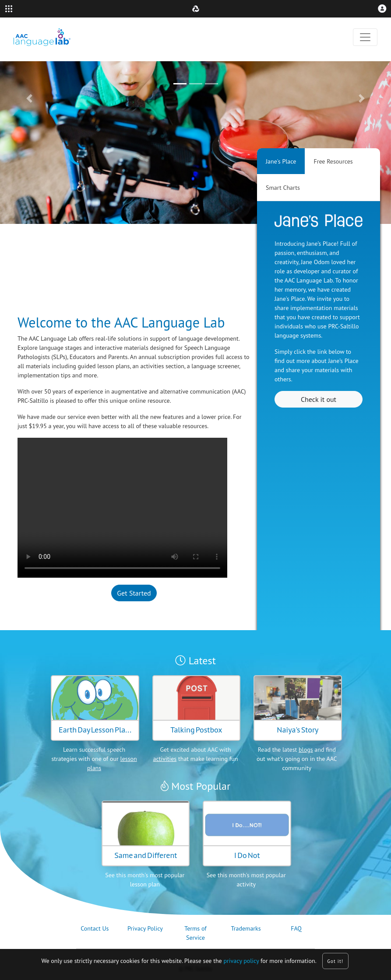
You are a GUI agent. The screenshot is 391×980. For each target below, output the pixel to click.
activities (165, 759)
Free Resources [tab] (333, 161)
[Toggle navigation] (365, 37)
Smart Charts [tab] (283, 188)
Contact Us (95, 928)
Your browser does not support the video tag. (122, 508)
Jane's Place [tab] (281, 161)
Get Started (134, 593)
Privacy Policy (145, 928)
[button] (382, 9)
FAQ (296, 928)
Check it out (319, 399)
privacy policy (241, 961)
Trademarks (246, 928)
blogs (306, 750)
